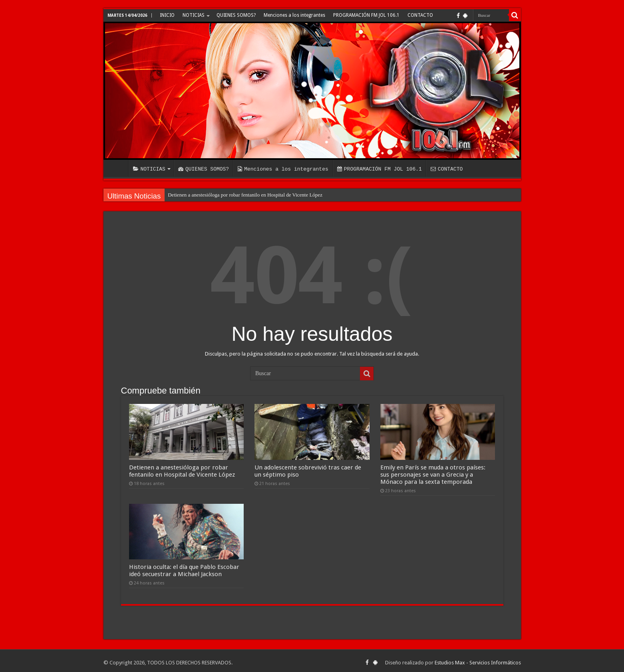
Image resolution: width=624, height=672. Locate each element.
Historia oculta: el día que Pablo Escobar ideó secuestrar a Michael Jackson (184, 567)
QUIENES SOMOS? (236, 15)
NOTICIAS (194, 15)
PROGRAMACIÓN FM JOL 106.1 (366, 15)
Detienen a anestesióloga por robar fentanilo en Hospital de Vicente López (245, 195)
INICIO (167, 15)
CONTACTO (420, 15)
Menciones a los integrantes (294, 15)
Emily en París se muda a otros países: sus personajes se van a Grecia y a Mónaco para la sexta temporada (433, 473)
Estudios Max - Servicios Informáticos (478, 659)
